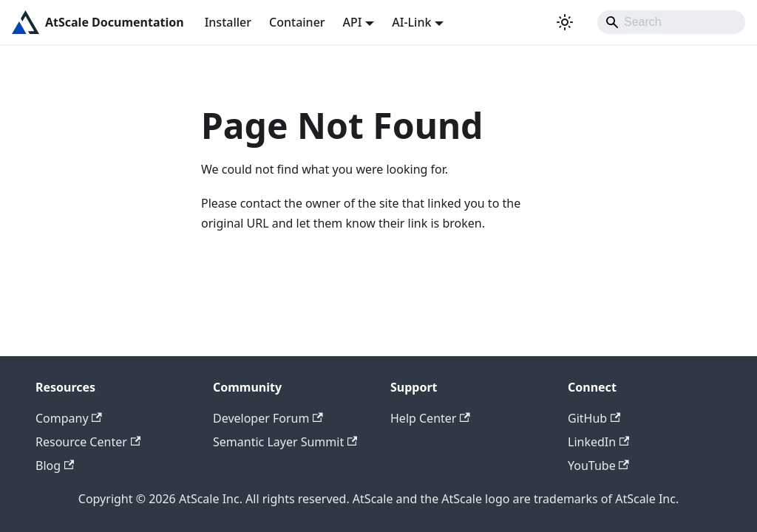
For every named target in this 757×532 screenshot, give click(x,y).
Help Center (430, 418)
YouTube (598, 465)
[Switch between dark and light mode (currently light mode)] (565, 22)
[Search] (671, 22)
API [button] (353, 22)
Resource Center (88, 442)
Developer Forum (268, 418)
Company (69, 418)
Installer (228, 22)
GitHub (594, 418)
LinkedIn (598, 442)
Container (297, 22)
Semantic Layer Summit (285, 442)
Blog (55, 465)
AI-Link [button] (411, 22)
